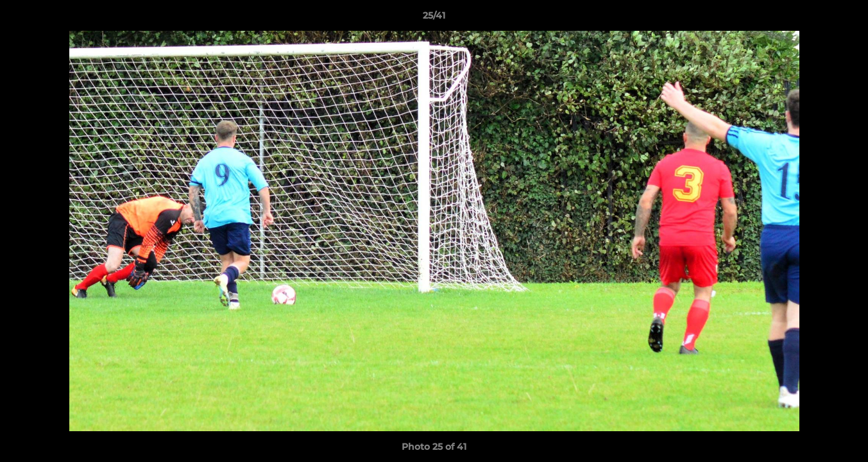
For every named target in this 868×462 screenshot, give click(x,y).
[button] (845, 19)
